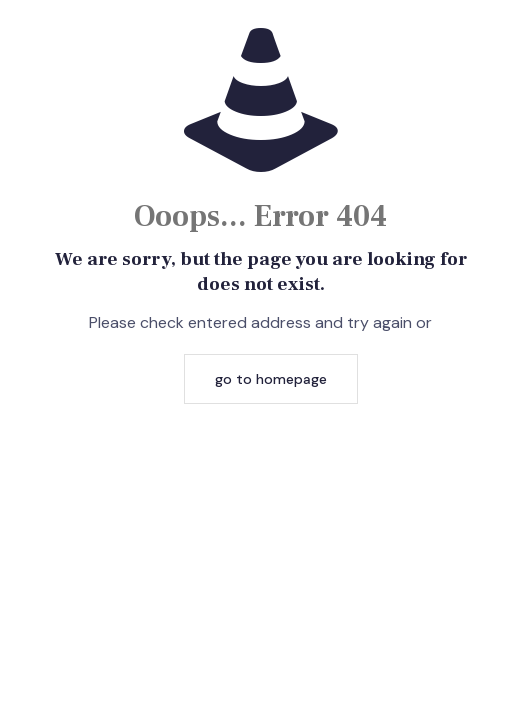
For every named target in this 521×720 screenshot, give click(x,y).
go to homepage (271, 379)
